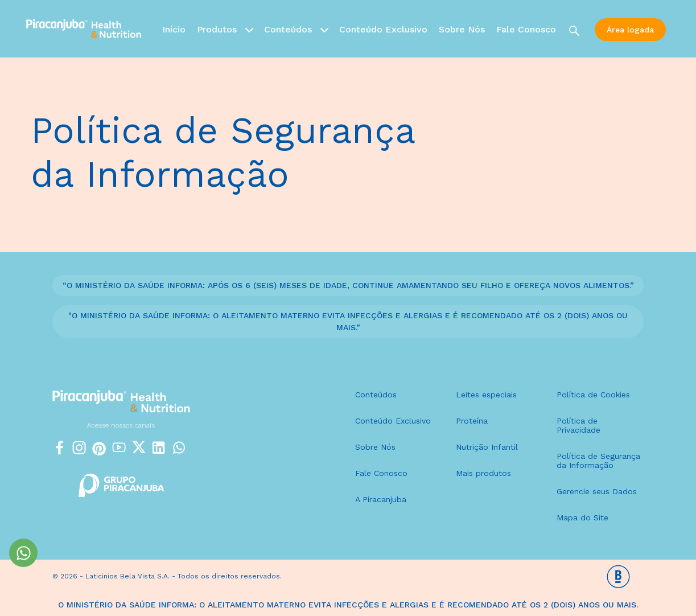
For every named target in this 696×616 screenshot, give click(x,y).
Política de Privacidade (578, 425)
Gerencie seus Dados (597, 491)
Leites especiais (486, 395)
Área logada (630, 30)
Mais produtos (483, 473)
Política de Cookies (593, 395)
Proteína (472, 421)
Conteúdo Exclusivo (383, 29)
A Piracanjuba (381, 499)
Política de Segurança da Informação (598, 461)
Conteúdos (296, 29)
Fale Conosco (526, 29)
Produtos (225, 29)
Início (174, 29)
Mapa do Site (582, 518)
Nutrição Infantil (487, 447)
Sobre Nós (462, 29)
